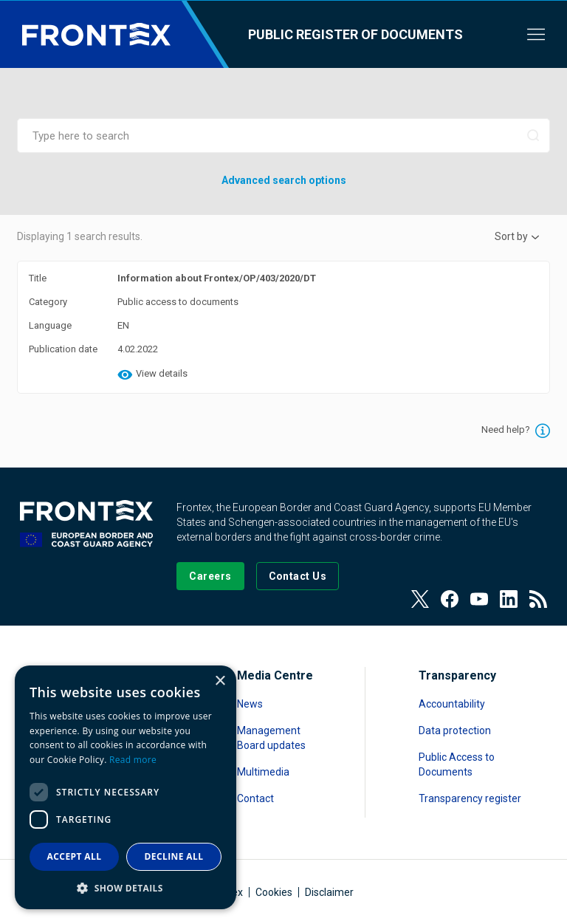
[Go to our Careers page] (210, 576)
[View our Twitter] (420, 599)
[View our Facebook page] (450, 599)
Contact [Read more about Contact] (255, 798)
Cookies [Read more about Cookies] (274, 892)
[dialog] (126, 787)
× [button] (220, 681)
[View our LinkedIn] (509, 599)
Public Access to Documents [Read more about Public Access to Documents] (457, 764)
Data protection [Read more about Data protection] (455, 730)
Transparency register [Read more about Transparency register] (470, 798)
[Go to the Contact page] (298, 576)
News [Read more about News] (250, 704)
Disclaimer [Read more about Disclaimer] (329, 892)
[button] (126, 887)
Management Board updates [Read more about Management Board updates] (271, 738)
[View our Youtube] (479, 599)
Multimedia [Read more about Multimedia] (263, 772)
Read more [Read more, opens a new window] (133, 760)
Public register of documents (355, 34)
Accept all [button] (75, 856)
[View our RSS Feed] (538, 599)
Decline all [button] (174, 856)
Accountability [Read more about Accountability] (452, 704)
